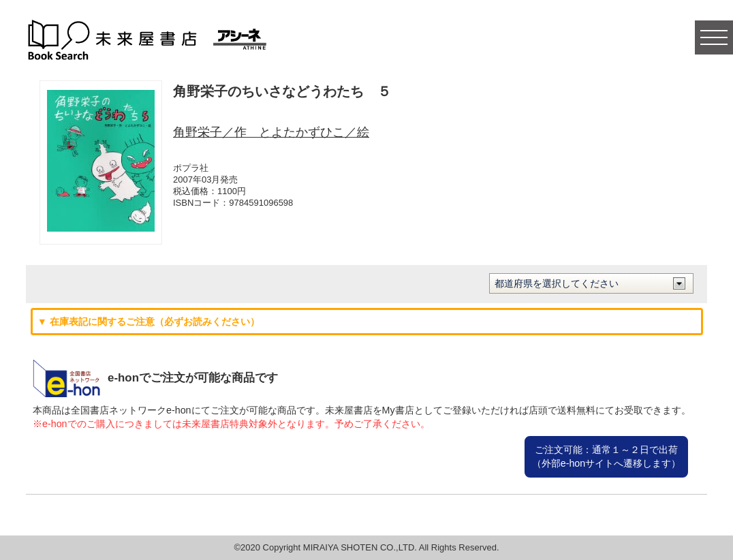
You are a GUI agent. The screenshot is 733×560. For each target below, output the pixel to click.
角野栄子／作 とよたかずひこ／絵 (271, 132)
